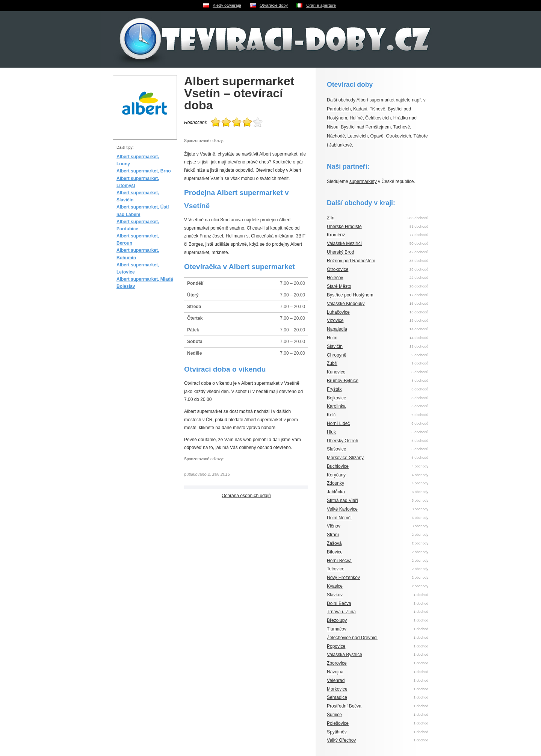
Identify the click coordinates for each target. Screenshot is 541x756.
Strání (333, 535)
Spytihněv (337, 732)
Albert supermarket (278, 154)
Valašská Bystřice (345, 655)
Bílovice (335, 552)
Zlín (331, 218)
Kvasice (335, 586)
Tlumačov (337, 629)
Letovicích (358, 136)
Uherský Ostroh (342, 441)
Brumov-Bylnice (343, 381)
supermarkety (363, 181)
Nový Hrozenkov (343, 578)
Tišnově (378, 109)
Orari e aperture (321, 5)
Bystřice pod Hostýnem (350, 295)
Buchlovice (338, 466)
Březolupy (337, 620)
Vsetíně (208, 154)
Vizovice (335, 321)
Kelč (331, 415)
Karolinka (336, 406)
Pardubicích (339, 109)
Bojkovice (336, 398)
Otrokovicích (398, 136)
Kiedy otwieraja (227, 5)
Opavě (377, 136)
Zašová (334, 543)
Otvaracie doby (274, 5)
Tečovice (336, 569)
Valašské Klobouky (346, 304)
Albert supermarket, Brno (144, 171)
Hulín (332, 338)
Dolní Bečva (339, 603)
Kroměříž (336, 235)
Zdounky (335, 483)
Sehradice (337, 697)
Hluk (331, 432)
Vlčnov (334, 526)
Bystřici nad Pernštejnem (366, 127)
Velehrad (336, 680)
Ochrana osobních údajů (246, 496)
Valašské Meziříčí (344, 243)
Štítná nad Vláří (342, 500)
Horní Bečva (339, 561)
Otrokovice (338, 269)
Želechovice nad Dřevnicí (352, 638)
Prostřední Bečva (344, 706)
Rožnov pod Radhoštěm (351, 261)
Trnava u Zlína (341, 612)
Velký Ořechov (341, 740)
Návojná (335, 672)
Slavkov (335, 595)
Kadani (360, 109)
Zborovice (337, 663)
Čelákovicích (378, 118)
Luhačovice (338, 312)
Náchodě (336, 136)
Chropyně (337, 355)
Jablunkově (341, 145)
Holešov (335, 278)
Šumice (334, 715)
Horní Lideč (338, 423)
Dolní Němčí (339, 518)
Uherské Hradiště (344, 227)
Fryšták (334, 389)
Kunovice (336, 372)
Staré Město (339, 286)
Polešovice (338, 723)
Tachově (402, 127)
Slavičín (335, 346)
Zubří (332, 363)
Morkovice (337, 689)
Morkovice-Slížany (345, 458)
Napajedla (337, 329)
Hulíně (356, 118)
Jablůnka (336, 492)
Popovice (336, 646)
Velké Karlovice (342, 509)
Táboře (421, 136)
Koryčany (336, 475)
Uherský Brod (341, 252)
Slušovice (336, 449)
